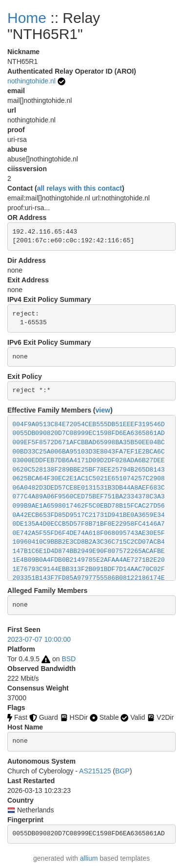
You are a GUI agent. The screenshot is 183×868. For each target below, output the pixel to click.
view (103, 410)
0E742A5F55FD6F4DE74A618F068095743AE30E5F (89, 533)
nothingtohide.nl (31, 81)
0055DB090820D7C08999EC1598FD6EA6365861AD (89, 433)
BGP (122, 771)
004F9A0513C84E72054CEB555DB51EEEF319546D (89, 424)
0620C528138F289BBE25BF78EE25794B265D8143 (89, 470)
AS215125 (95, 771)
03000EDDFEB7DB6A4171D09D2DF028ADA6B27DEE (89, 461)
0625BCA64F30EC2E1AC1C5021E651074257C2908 (89, 479)
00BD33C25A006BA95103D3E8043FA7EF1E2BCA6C (89, 452)
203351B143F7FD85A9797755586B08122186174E (89, 578)
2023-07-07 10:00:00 (39, 639)
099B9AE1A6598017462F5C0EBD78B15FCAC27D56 (89, 506)
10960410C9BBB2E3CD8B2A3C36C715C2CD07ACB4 (89, 542)
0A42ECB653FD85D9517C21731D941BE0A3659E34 (89, 515)
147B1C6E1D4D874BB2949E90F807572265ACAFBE (89, 551)
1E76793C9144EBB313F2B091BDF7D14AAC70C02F (89, 569)
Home (27, 18)
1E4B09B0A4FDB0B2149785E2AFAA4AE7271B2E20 (89, 560)
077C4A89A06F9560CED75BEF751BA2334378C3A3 (89, 497)
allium (89, 858)
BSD (69, 659)
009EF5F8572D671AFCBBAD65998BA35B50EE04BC (89, 443)
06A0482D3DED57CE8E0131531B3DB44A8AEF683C (89, 488)
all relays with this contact (80, 188)
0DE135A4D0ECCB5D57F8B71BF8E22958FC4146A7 (89, 524)
